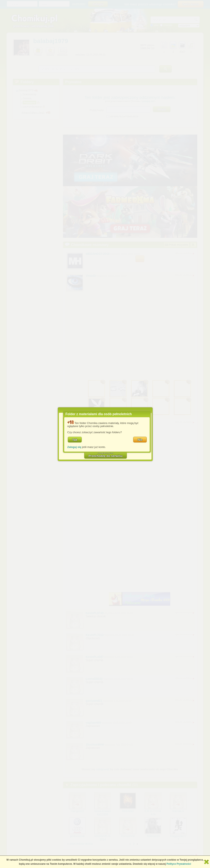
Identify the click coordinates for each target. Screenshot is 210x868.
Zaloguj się (74, 447)
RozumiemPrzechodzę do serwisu (106, 454)
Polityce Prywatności (179, 864)
